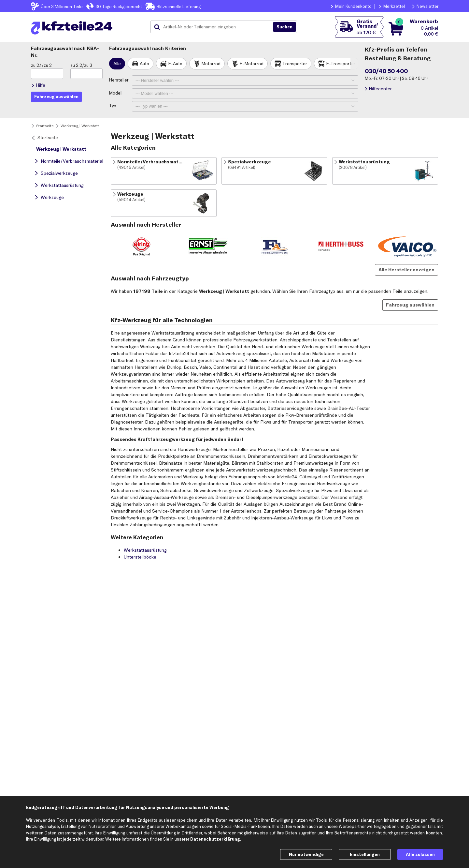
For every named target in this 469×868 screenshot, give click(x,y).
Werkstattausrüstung (62, 185)
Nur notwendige (306, 854)
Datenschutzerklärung (215, 839)
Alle (117, 64)
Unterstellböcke (140, 557)
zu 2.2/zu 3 (81, 65)
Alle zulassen (420, 854)
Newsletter (427, 6)
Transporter (295, 64)
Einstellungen (365, 854)
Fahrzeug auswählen (410, 305)
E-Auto (175, 64)
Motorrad (211, 64)
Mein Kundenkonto (353, 6)
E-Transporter (341, 64)
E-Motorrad (251, 64)
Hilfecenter (380, 89)
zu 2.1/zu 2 (41, 65)
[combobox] (214, 27)
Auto (144, 64)
